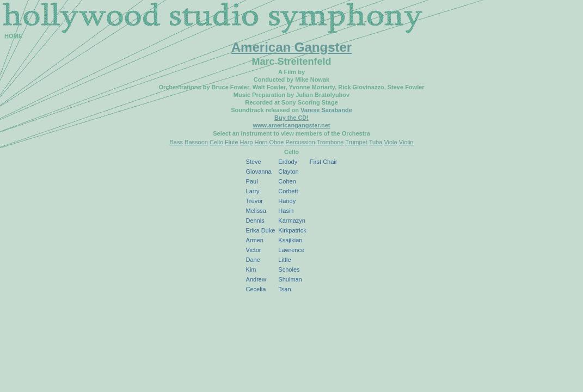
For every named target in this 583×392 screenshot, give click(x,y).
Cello (216, 142)
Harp (247, 142)
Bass (176, 142)
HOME (13, 36)
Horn (261, 142)
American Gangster (291, 47)
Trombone (330, 142)
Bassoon (196, 142)
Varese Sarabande (326, 110)
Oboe (276, 142)
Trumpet (356, 142)
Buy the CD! (291, 118)
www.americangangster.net (291, 125)
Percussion (300, 142)
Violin (406, 142)
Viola (390, 142)
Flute (231, 142)
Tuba (376, 142)
